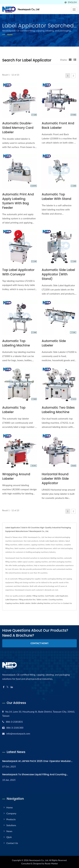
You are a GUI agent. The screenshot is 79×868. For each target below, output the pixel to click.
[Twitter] (7, 687)
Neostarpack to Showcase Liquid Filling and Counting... (35, 774)
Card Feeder (50, 596)
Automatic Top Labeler (14, 410)
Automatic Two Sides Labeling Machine (58, 410)
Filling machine (38, 596)
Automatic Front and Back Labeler (58, 125)
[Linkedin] (12, 687)
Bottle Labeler (25, 603)
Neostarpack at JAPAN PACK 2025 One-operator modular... (37, 761)
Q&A (9, 837)
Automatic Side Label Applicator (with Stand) (58, 274)
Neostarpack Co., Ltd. (39, 860)
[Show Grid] (70, 60)
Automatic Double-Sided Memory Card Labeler (18, 128)
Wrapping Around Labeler (16, 476)
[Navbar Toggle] (74, 9)
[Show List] (75, 60)
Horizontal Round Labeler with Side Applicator (55, 479)
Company (11, 813)
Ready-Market (51, 863)
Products (11, 819)
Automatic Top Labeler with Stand (57, 197)
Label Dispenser (12, 600)
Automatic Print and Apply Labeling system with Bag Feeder (18, 201)
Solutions (11, 825)
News (9, 831)
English (72, 2)
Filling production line (27, 600)
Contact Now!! (39, 643)
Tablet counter (42, 600)
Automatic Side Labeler (54, 343)
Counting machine (56, 600)
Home (10, 34)
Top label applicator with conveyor (18, 272)
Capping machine (12, 603)
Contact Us (67, 603)
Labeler (29, 596)
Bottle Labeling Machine (41, 603)
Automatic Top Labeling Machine (16, 343)
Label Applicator (62, 596)
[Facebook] (4, 687)
